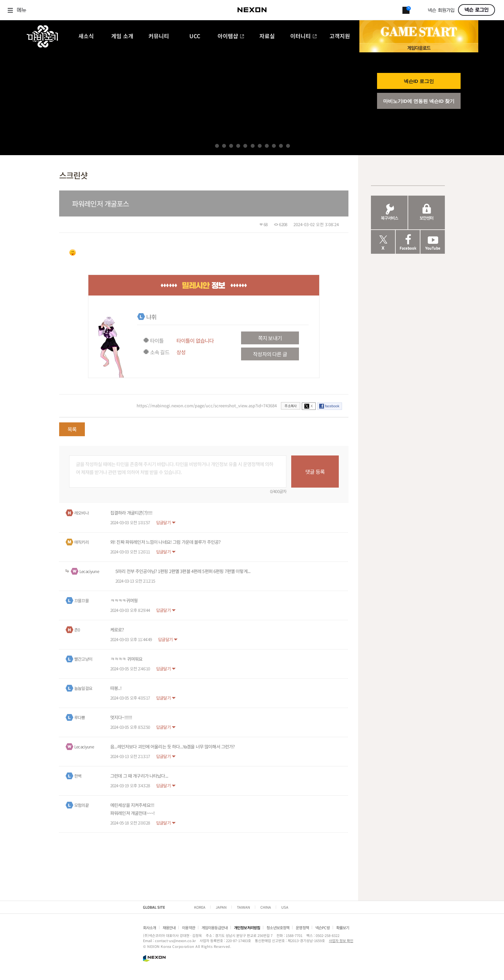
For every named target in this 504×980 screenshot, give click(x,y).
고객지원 (340, 36)
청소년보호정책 (278, 927)
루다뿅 (80, 717)
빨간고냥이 (83, 659)
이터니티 (304, 36)
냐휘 (151, 317)
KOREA (200, 907)
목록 (72, 429)
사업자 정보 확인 (341, 940)
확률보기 (343, 927)
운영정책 (302, 927)
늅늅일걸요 (83, 688)
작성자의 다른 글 (270, 354)
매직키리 (81, 542)
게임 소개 (122, 36)
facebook (332, 406)
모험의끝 (81, 805)
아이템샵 (231, 36)
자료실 (267, 36)
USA (285, 907)
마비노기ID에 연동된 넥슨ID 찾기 (419, 101)
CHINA (266, 907)
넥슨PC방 (323, 927)
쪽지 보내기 (270, 338)
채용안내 (169, 927)
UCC (195, 36)
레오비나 (81, 513)
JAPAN (221, 907)
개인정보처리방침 (247, 927)
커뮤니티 (159, 36)
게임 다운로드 (419, 48)
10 (281, 146)
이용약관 (189, 927)
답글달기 (163, 522)
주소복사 (290, 406)
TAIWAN (243, 907)
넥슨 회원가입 (441, 10)
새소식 (86, 36)
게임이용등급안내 (215, 927)
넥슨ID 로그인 (419, 81)
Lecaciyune (89, 571)
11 (288, 146)
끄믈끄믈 (81, 600)
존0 (77, 630)
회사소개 (150, 927)
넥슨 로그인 (477, 10)
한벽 (78, 776)
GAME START (419, 32)
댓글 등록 (315, 472)
